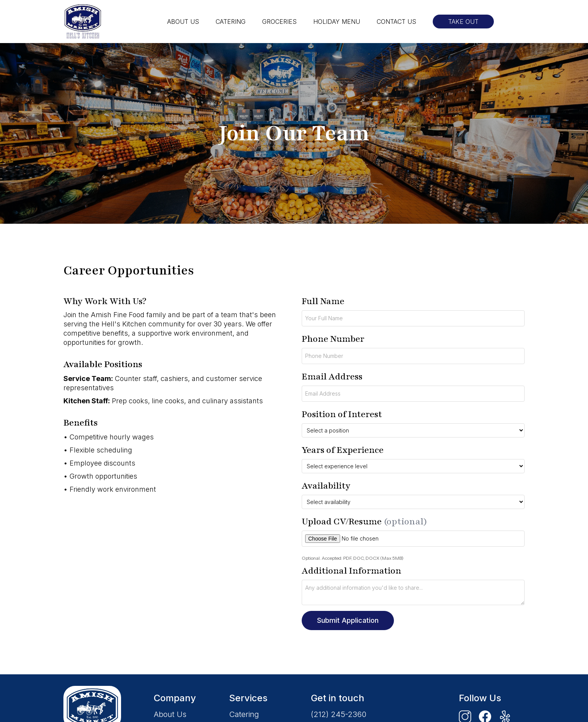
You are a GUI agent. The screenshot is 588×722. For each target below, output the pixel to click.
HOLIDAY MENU (337, 22)
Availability (326, 486)
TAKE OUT (463, 22)
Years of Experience (343, 450)
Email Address (332, 377)
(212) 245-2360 (339, 714)
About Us (170, 714)
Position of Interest (342, 414)
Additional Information (351, 571)
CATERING (231, 22)
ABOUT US (183, 22)
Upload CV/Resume (365, 522)
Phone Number (333, 339)
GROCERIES (279, 22)
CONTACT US (396, 22)
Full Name (323, 301)
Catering (244, 714)
